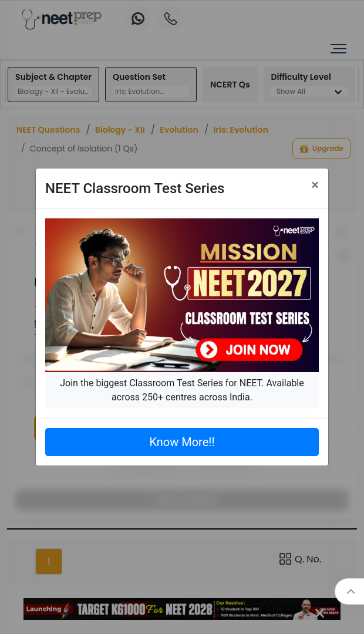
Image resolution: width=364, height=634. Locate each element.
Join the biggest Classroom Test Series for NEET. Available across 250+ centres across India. (182, 390)
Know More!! (182, 442)
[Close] (315, 185)
